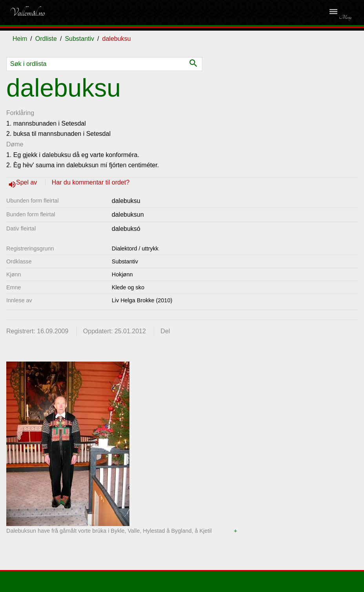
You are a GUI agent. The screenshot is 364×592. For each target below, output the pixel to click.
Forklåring (20, 113)
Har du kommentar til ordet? (91, 182)
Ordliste (46, 39)
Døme (15, 144)
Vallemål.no (27, 13)
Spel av (27, 182)
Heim (20, 39)
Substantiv (79, 39)
